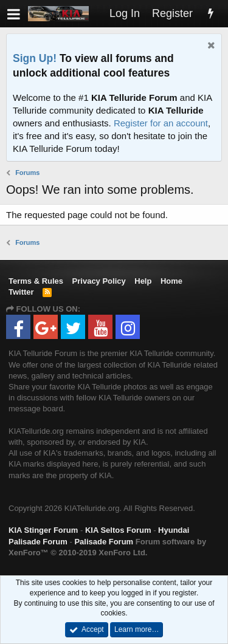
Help (143, 281)
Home (171, 281)
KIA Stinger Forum (43, 530)
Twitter (21, 292)
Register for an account (161, 123)
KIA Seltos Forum (118, 530)
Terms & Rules (36, 281)
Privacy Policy (99, 281)
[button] (14, 14)
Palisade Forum (104, 542)
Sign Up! (35, 58)
